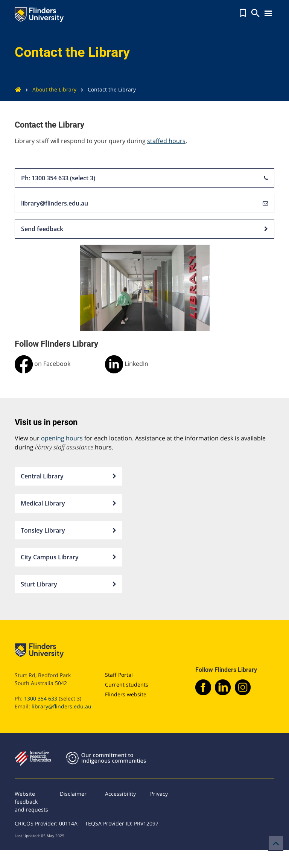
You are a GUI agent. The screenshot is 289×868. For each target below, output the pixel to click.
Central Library (68, 477)
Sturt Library (68, 584)
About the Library (49, 89)
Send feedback (144, 229)
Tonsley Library (68, 530)
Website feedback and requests (31, 802)
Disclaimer (73, 794)
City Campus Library (68, 557)
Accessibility (120, 794)
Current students (127, 685)
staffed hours (166, 141)
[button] (243, 13)
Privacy (159, 794)
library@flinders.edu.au (144, 204)
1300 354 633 (41, 698)
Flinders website (126, 694)
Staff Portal (119, 675)
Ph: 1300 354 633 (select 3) (144, 178)
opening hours (62, 438)
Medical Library (68, 503)
